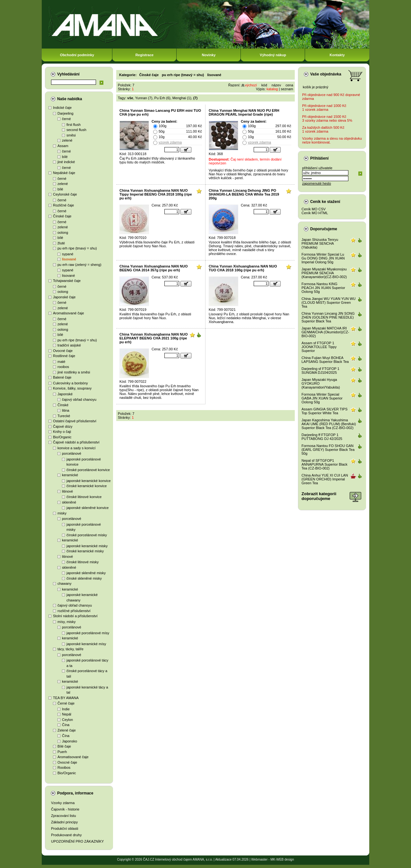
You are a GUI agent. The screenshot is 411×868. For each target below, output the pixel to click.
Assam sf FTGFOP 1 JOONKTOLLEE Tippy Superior (319, 347)
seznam (287, 89)
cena (289, 85)
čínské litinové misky (83, 562)
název (276, 85)
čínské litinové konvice (84, 497)
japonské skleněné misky (86, 573)
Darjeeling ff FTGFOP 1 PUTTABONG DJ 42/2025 (322, 437)
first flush (74, 125)
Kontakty (337, 55)
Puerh (62, 752)
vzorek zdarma (170, 142)
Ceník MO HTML (315, 213)
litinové (67, 491)
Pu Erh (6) (162, 98)
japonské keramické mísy (86, 644)
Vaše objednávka (326, 74)
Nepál (67, 714)
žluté (61, 243)
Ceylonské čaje (65, 194)
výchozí (251, 85)
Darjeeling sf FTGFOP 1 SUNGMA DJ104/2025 (320, 371)
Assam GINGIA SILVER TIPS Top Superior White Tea (324, 411)
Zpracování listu (64, 816)
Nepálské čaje (64, 173)
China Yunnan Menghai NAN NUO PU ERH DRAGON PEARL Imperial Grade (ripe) (244, 112)
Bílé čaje (64, 746)
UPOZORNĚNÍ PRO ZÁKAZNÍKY (77, 841)
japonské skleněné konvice (87, 508)
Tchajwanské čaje (67, 281)
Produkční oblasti (65, 829)
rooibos (63, 367)
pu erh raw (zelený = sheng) (79, 265)
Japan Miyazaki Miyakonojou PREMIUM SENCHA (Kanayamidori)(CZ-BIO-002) (324, 273)
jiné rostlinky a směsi (74, 372)
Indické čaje (62, 108)
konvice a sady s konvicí (77, 448)
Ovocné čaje (63, 351)
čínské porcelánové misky (87, 535)
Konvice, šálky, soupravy (72, 388)
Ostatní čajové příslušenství (75, 421)
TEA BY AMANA (66, 698)
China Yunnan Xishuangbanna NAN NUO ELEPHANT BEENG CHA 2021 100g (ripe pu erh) (153, 338)
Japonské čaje (64, 297)
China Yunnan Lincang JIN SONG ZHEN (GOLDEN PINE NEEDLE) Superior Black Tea (328, 317)
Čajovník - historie (65, 809)
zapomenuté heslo (317, 183)
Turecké (64, 416)
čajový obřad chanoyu (79, 399)
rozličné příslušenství (74, 611)
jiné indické (66, 162)
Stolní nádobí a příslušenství (75, 616)
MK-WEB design (282, 859)
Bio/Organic (62, 437)
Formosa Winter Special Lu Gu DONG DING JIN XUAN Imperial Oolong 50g (323, 258)
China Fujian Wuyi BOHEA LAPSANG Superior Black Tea (325, 360)
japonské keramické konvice (89, 481)
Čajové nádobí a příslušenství (76, 442)
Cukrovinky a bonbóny (70, 383)
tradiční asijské (69, 345)
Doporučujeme (324, 229)
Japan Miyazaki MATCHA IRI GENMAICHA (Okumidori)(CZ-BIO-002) (325, 332)
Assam (63, 146)
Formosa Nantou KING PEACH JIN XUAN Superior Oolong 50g (323, 288)
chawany (64, 583)
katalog (272, 89)
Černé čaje (66, 703)
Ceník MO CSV (314, 209)
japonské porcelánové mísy (88, 633)
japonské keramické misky (87, 546)
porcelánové (72, 453)
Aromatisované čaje (69, 313)
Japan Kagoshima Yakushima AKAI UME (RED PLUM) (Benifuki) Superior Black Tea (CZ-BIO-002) (329, 424)
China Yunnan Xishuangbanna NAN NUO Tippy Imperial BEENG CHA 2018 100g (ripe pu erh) (156, 194)
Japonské (65, 394)
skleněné (69, 502)
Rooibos (64, 767)
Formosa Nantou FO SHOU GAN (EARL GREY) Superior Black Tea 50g (328, 450)
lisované (69, 259)
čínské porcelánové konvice (88, 470)
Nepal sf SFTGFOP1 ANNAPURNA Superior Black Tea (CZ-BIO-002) (324, 464)
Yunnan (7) (144, 98)
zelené (67, 140)
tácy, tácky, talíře (70, 649)
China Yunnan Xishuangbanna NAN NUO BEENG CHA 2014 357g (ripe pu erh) (153, 268)
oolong (63, 232)
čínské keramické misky (85, 551)
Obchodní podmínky (77, 55)
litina (66, 410)
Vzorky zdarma (63, 803)
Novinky (209, 55)
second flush (76, 130)
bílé (65, 157)
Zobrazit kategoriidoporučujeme (319, 496)
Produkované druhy (66, 835)
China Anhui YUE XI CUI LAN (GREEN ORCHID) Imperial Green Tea (325, 479)
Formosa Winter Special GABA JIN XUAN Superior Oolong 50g (322, 398)
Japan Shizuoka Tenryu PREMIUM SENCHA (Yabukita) (320, 243)
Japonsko (70, 741)
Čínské (63, 405)
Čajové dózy (63, 426)
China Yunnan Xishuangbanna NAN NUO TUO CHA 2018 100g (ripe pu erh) (243, 268)
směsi (71, 135)
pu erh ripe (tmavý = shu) (77, 248)
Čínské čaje (62, 216)
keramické (70, 475)
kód (264, 85)
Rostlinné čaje (64, 356)
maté (61, 362)
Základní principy (64, 822)
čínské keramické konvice (87, 486)
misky (62, 513)
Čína (66, 725)
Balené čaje (62, 377)
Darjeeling (66, 113)
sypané (68, 254)
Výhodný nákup (273, 55)
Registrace (144, 55)
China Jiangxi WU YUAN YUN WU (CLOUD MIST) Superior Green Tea (328, 302)
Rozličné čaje (63, 205)
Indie (66, 709)
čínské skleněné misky (84, 578)
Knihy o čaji (62, 432)
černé (66, 119)
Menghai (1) (182, 98)
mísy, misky (67, 622)
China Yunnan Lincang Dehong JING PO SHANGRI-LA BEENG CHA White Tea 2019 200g (244, 194)
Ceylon (67, 720)
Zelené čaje (67, 730)
